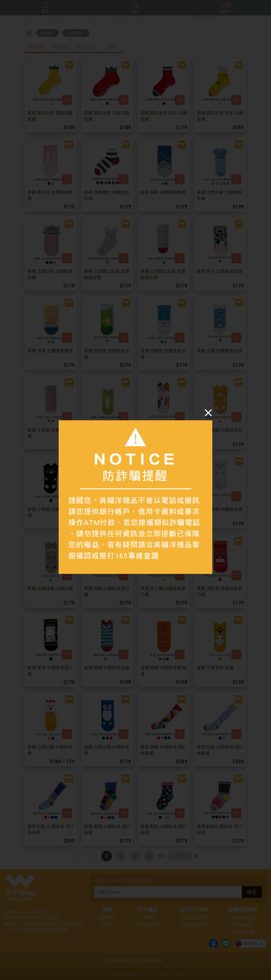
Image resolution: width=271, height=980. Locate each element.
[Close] (208, 412)
